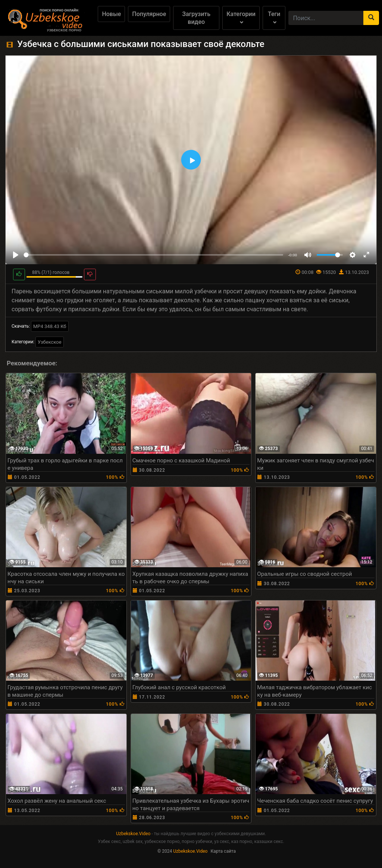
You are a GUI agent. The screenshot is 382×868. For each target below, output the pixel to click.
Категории (241, 17)
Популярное (149, 14)
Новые (111, 14)
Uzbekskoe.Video (133, 834)
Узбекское (50, 342)
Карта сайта (223, 851)
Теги (274, 17)
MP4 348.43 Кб (50, 326)
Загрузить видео (196, 18)
